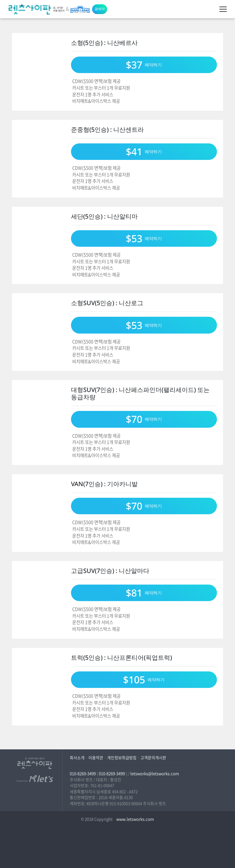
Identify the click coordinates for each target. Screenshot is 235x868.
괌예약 (100, 9)
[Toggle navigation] (223, 9)
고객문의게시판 (153, 757)
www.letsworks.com (135, 819)
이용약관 (96, 757)
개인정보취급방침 (122, 757)
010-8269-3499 (83, 773)
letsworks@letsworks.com (155, 773)
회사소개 (77, 757)
